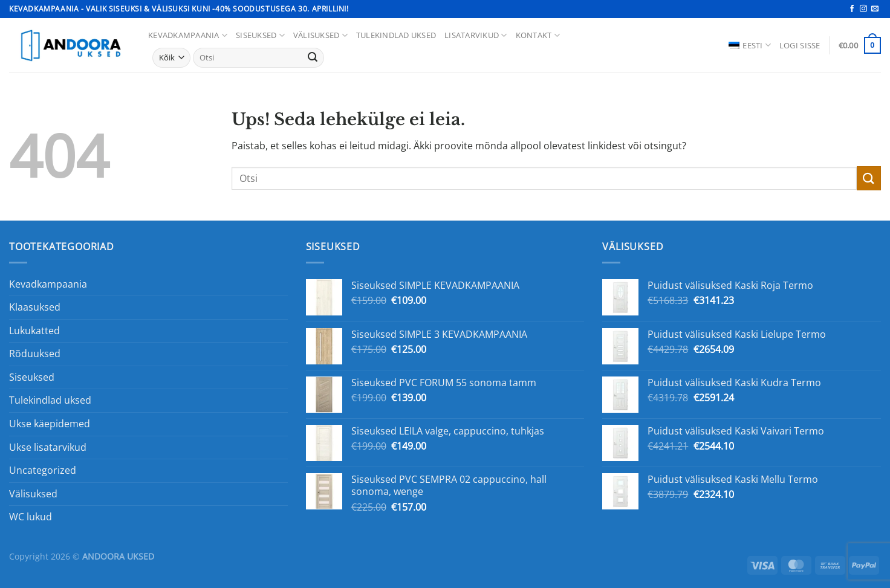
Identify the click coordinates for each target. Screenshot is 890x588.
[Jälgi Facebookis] (852, 9)
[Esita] (313, 57)
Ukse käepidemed (50, 424)
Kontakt (538, 35)
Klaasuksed (35, 307)
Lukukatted (34, 331)
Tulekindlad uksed (396, 35)
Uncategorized (43, 470)
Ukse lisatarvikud (48, 447)
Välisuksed (320, 35)
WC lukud (31, 517)
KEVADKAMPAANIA (188, 35)
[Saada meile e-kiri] (875, 9)
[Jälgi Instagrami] (863, 9)
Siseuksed (260, 35)
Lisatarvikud (476, 35)
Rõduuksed (35, 354)
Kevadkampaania (48, 284)
